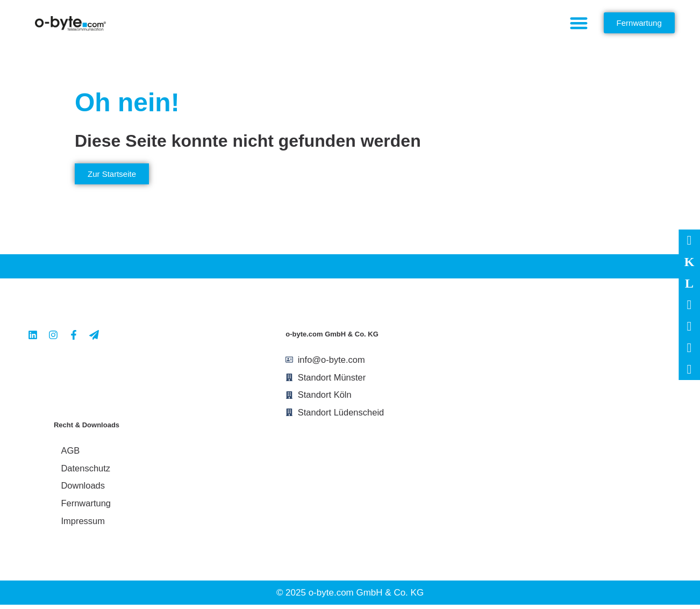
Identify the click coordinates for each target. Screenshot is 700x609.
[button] (579, 23)
